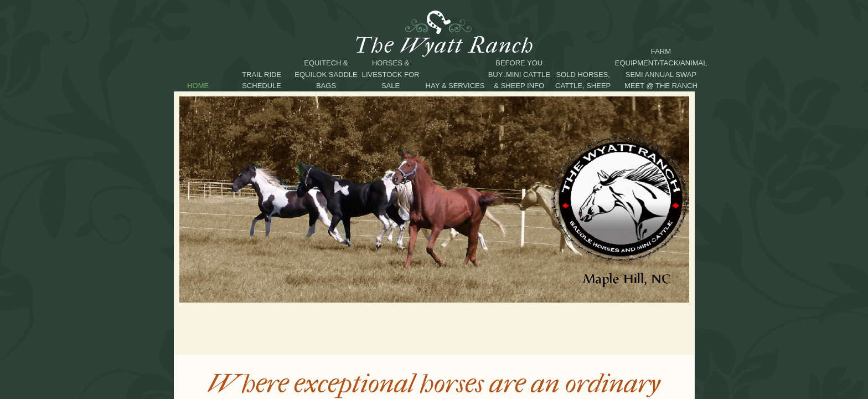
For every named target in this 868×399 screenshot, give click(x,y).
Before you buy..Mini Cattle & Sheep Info (519, 75)
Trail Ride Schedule (262, 80)
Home (198, 86)
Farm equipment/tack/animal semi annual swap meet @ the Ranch (661, 68)
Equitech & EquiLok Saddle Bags (326, 75)
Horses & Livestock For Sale (391, 75)
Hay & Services (455, 86)
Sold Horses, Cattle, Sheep (583, 80)
